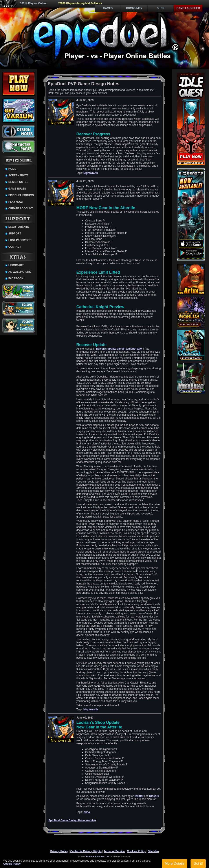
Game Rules (17, 189)
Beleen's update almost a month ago (119, 349)
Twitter (139, 796)
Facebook (16, 278)
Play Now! (16, 202)
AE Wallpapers (20, 272)
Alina (87, 812)
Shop (161, 8)
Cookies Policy (136, 851)
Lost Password (20, 240)
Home (12, 169)
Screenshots (18, 175)
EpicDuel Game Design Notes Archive (72, 820)
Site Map (153, 851)
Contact (15, 247)
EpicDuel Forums (21, 195)
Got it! (198, 863)
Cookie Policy (12, 864)
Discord (154, 796)
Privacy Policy (59, 851)
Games (108, 8)
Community (134, 8)
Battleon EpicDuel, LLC (98, 857)
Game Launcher (188, 8)
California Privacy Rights (86, 851)
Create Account (21, 208)
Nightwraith (91, 173)
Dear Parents (19, 227)
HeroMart (16, 265)
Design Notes (18, 182)
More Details (175, 863)
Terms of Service (114, 851)
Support (15, 234)
